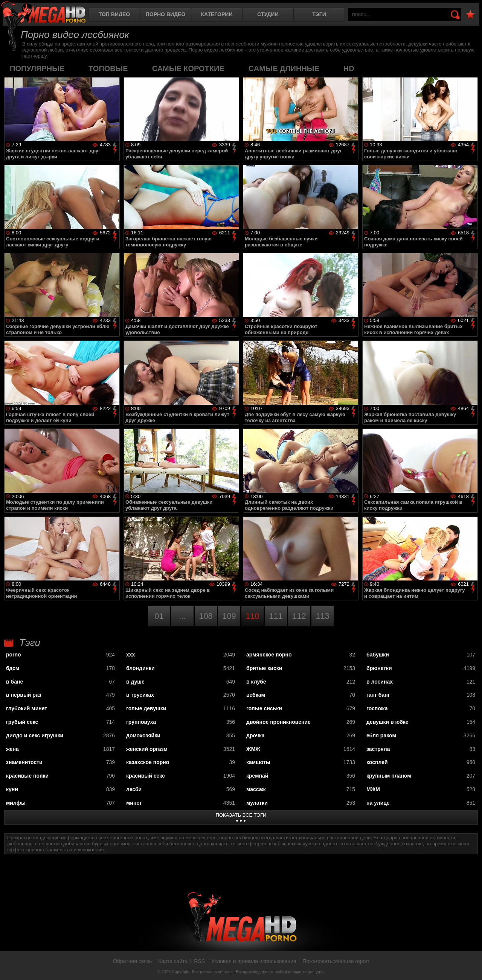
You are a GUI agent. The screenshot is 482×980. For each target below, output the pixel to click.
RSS (199, 961)
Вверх (471, 966)
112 (299, 616)
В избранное (470, 15)
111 (276, 616)
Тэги (319, 14)
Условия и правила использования (254, 961)
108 (206, 616)
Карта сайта (173, 961)
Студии (268, 14)
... (182, 616)
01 (159, 616)
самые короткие (188, 68)
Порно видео (166, 14)
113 (323, 616)
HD (349, 68)
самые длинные (284, 68)
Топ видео (114, 14)
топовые (108, 68)
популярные (37, 68)
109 (229, 616)
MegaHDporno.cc (43, 13)
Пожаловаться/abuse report (336, 961)
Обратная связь (132, 961)
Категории (217, 14)
